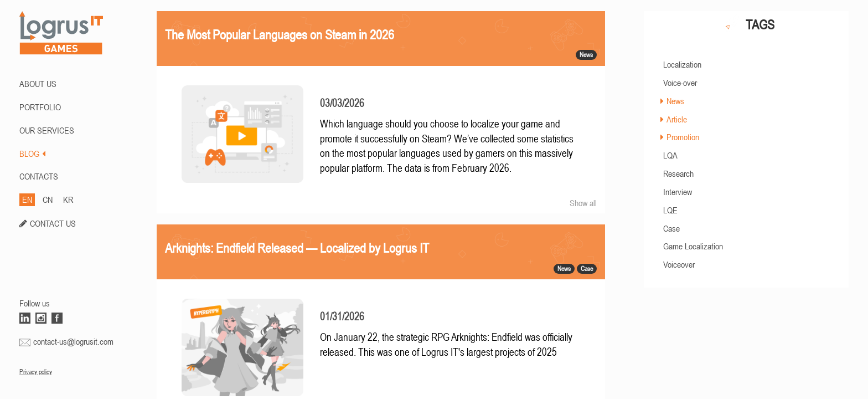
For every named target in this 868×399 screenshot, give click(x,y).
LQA (670, 155)
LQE (670, 210)
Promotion (683, 137)
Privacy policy (36, 372)
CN (48, 199)
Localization (682, 64)
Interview (678, 192)
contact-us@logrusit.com (73, 341)
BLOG (32, 154)
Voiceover (679, 264)
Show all (583, 203)
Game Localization (693, 246)
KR (68, 199)
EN (27, 199)
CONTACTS (39, 176)
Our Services (47, 130)
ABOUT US (38, 84)
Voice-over (680, 83)
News (675, 101)
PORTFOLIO (40, 107)
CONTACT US (53, 223)
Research (678, 173)
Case (671, 228)
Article (677, 119)
